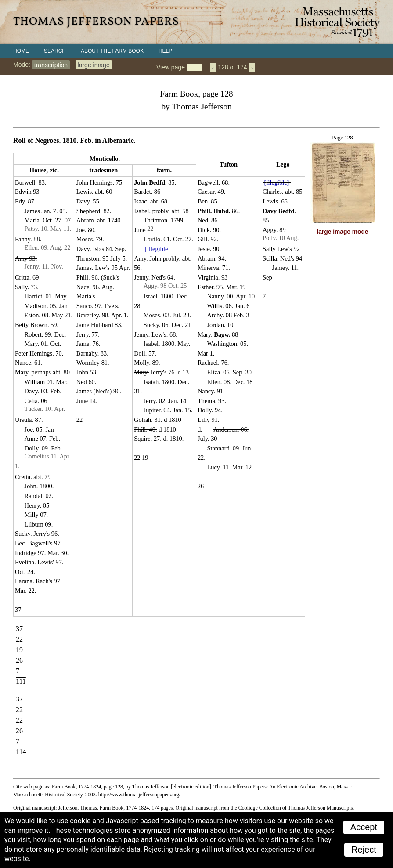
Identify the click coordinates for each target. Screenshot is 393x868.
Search (55, 51)
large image (94, 65)
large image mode (343, 232)
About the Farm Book (112, 51)
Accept (364, 827)
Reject (364, 850)
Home (21, 51)
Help (165, 51)
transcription (51, 65)
